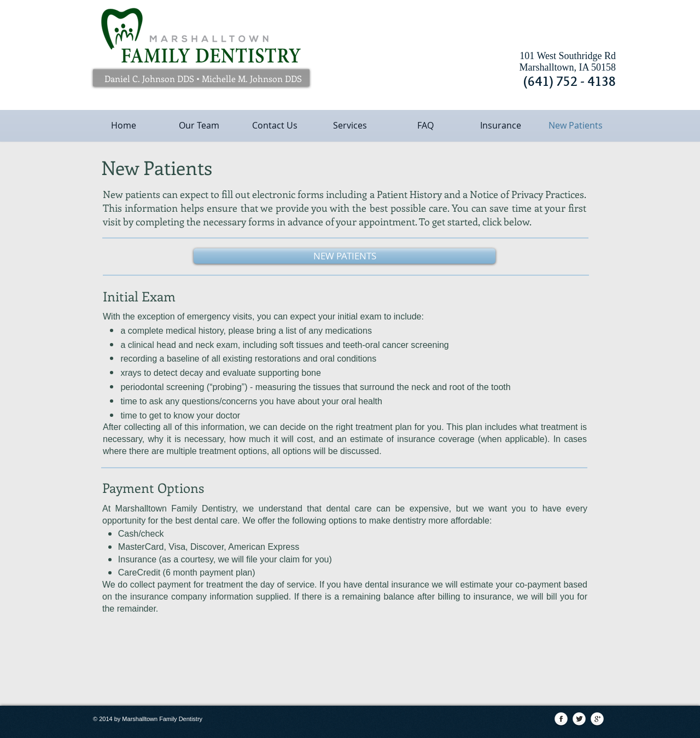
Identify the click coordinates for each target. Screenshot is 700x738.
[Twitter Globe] (579, 719)
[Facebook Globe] (561, 719)
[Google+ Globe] (597, 719)
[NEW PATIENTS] (345, 256)
